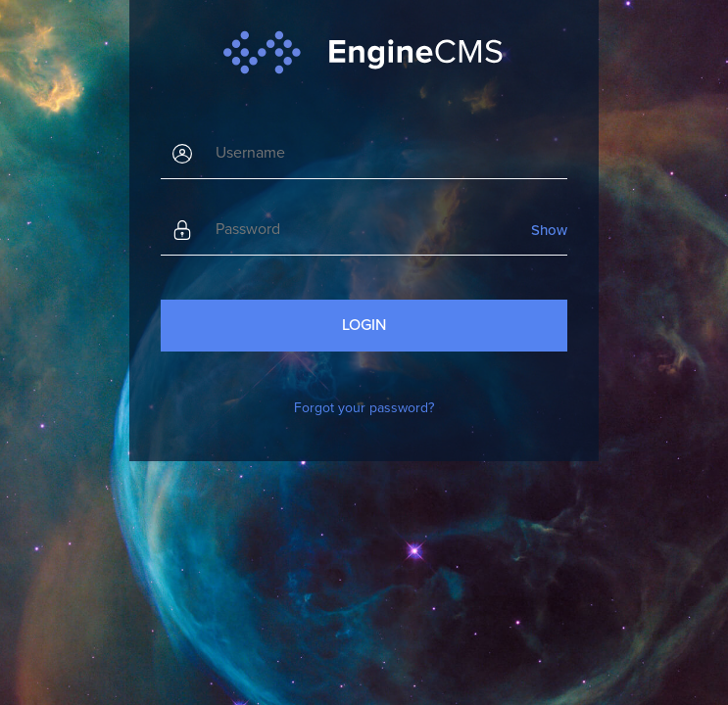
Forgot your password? (364, 408)
